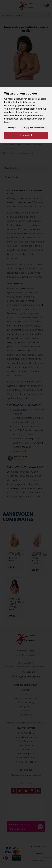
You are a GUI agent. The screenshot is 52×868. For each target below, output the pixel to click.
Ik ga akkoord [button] (26, 135)
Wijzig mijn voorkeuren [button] (34, 128)
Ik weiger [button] (12, 128)
